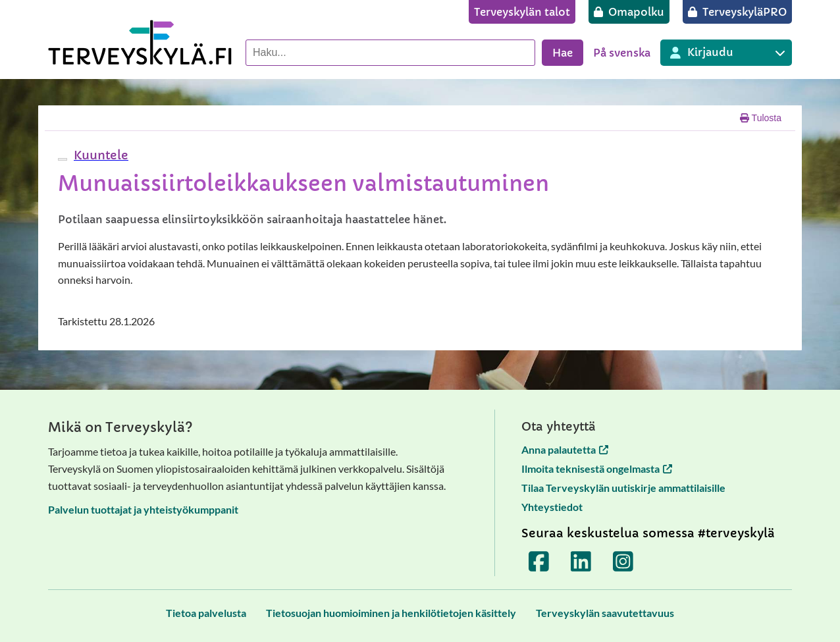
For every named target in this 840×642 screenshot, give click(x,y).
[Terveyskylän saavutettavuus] (605, 613)
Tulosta (761, 118)
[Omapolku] (629, 12)
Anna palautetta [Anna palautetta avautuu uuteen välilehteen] (565, 449)
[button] (99, 155)
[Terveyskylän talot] (522, 12)
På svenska (622, 53)
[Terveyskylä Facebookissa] (539, 562)
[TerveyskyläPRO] (737, 12)
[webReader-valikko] (63, 159)
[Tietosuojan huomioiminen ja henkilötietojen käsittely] (391, 613)
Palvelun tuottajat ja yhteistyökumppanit (143, 509)
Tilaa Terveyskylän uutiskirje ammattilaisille (623, 488)
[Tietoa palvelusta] (206, 613)
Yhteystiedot (552, 507)
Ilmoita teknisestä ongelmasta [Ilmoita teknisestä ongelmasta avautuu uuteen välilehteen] (597, 468)
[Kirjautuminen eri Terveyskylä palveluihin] (726, 53)
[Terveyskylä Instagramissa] (623, 562)
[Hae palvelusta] (390, 53)
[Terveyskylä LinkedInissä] (581, 562)
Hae (563, 53)
